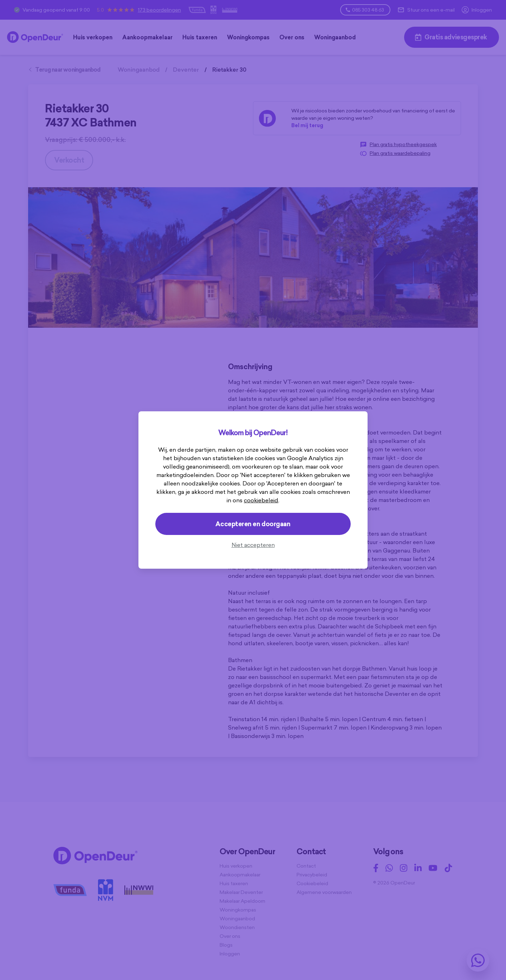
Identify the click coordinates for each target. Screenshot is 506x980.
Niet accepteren (253, 545)
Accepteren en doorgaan (253, 524)
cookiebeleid (261, 500)
